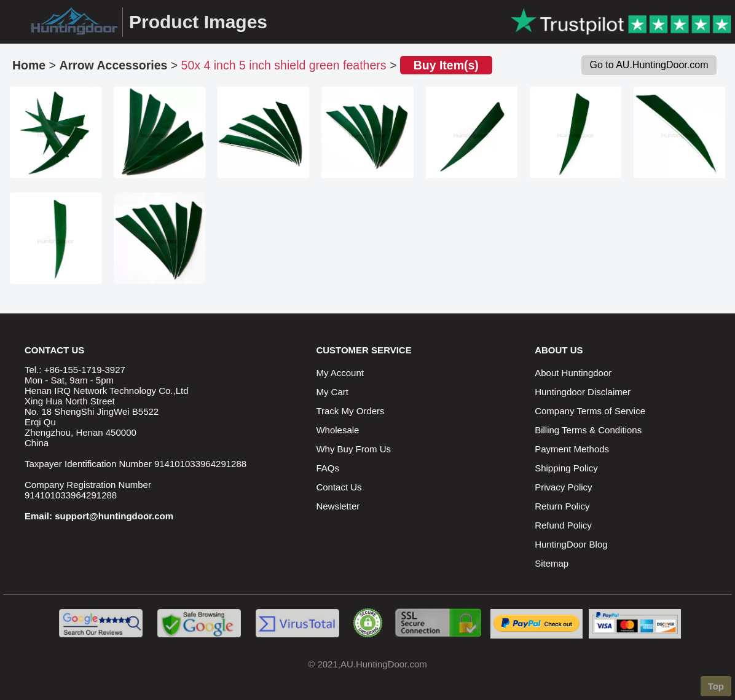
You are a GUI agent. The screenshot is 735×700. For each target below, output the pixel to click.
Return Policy (562, 506)
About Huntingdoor (573, 373)
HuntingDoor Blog (571, 544)
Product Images (198, 22)
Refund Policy (563, 525)
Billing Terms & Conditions (588, 430)
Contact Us (339, 487)
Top (716, 686)
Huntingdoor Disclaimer (583, 392)
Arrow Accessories (113, 65)
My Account (340, 373)
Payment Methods (572, 449)
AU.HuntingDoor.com (384, 664)
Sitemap (552, 563)
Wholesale (337, 430)
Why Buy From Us (353, 449)
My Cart (332, 392)
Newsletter (338, 506)
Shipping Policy (566, 468)
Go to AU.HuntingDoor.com (649, 65)
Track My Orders (350, 411)
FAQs (328, 468)
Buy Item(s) (446, 65)
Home (29, 65)
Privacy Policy (563, 487)
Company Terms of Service (590, 411)
